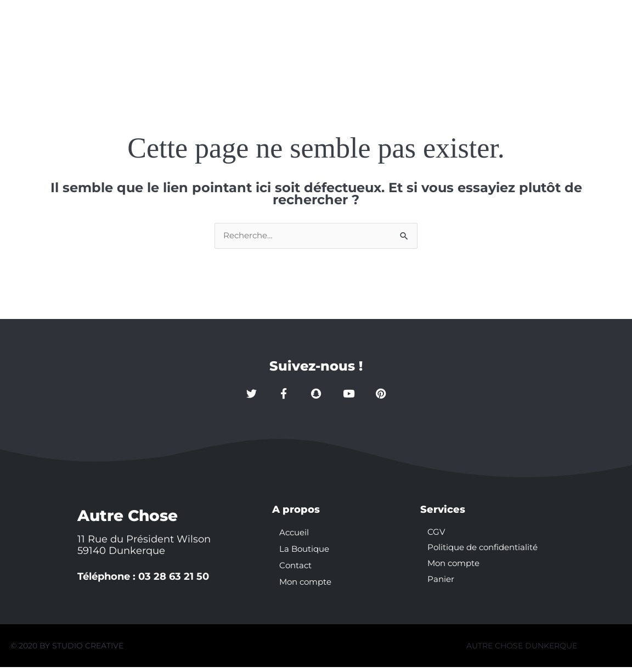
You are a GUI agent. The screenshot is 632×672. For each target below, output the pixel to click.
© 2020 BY (31, 651)
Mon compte (487, 29)
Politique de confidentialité (487, 554)
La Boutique (336, 29)
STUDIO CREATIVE (88, 651)
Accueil (263, 29)
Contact (410, 29)
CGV (436, 537)
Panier (441, 587)
